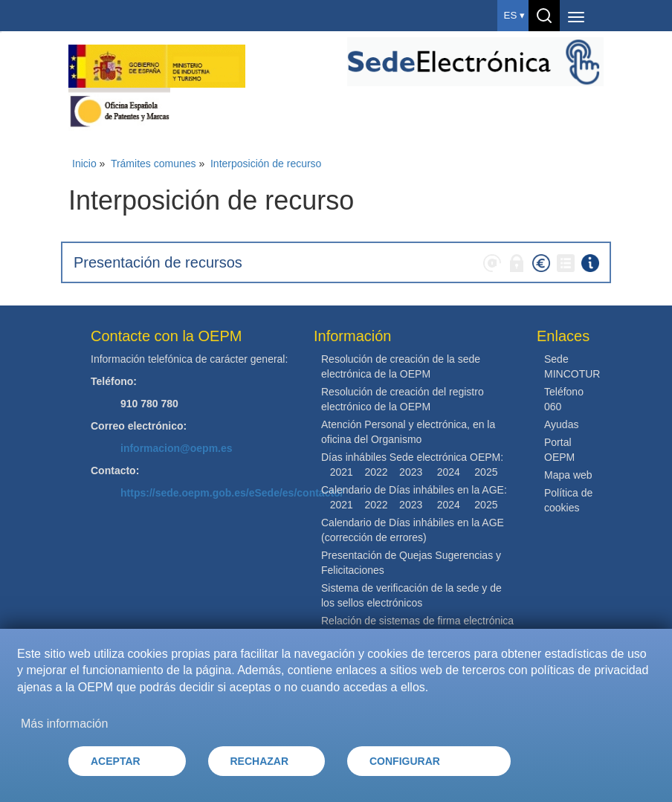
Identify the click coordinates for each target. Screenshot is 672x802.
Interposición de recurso (266, 164)
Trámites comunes (154, 164)
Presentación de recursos (158, 262)
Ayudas (561, 424)
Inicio (84, 164)
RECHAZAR (260, 761)
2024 (449, 472)
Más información (64, 724)
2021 (342, 472)
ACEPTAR (116, 761)
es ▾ (514, 15)
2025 (486, 472)
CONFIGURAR (405, 761)
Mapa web (568, 475)
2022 (376, 472)
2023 (411, 472)
